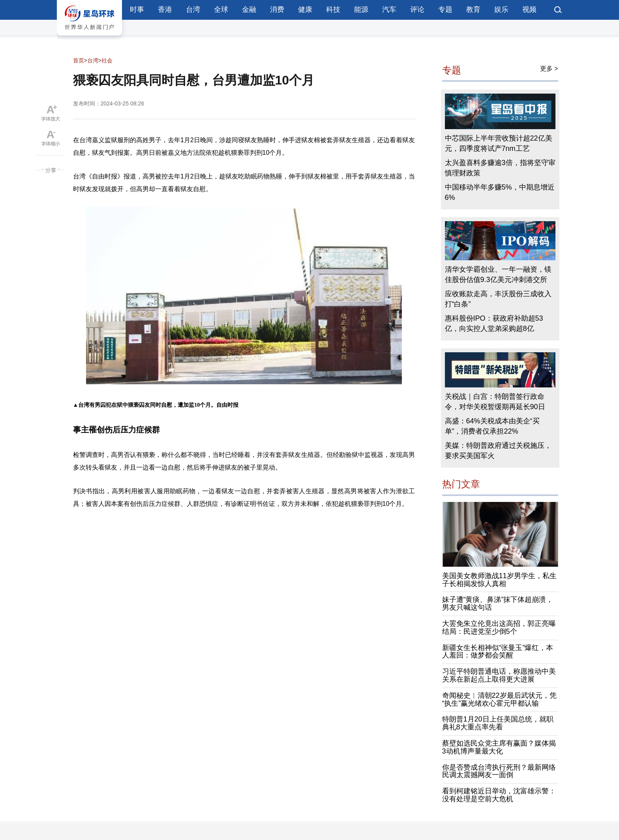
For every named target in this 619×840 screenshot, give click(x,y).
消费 (277, 9)
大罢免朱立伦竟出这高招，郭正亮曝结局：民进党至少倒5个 (499, 628)
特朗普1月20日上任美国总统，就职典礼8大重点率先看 (498, 723)
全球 (221, 9)
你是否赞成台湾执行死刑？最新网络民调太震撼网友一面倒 (499, 771)
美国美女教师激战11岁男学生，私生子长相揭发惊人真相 (499, 580)
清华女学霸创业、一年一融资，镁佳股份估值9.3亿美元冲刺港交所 (498, 274)
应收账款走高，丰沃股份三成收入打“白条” (498, 299)
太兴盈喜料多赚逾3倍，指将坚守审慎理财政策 (500, 168)
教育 (473, 9)
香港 (165, 9)
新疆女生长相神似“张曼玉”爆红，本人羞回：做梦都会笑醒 (498, 652)
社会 (107, 60)
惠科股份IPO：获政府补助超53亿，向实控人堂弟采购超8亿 (494, 323)
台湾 (193, 9)
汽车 (389, 9)
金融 (249, 9)
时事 (137, 9)
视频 (529, 9)
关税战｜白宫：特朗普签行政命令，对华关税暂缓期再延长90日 (495, 402)
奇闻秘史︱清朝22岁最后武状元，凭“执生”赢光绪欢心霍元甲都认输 (499, 699)
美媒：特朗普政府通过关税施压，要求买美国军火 (498, 451)
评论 (417, 9)
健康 (305, 9)
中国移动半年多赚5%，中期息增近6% (500, 192)
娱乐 (501, 9)
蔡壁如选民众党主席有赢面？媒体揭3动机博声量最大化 (499, 747)
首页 (79, 60)
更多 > (549, 69)
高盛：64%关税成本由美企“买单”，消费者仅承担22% (492, 426)
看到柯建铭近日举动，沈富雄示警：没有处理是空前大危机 (499, 795)
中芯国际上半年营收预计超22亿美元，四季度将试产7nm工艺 (499, 143)
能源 (361, 9)
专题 (445, 9)
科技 (333, 9)
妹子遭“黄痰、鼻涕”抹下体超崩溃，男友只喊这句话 (498, 603)
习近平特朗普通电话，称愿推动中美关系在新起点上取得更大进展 (499, 675)
